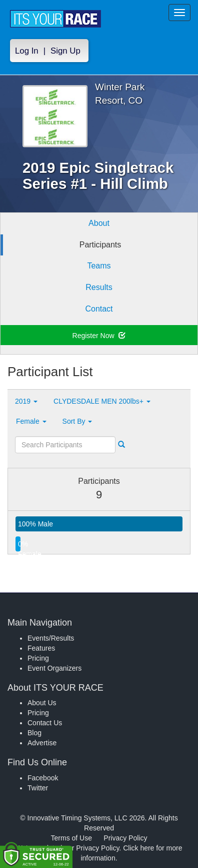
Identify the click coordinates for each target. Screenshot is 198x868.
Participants (100, 245)
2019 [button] (26, 401)
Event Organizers (54, 668)
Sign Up (65, 51)
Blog (34, 733)
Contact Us (45, 723)
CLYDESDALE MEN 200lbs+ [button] (102, 401)
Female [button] (31, 421)
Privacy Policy (125, 838)
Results (99, 287)
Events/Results (51, 638)
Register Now (99, 336)
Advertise (42, 743)
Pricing (38, 658)
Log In (27, 51)
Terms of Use (71, 838)
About (99, 223)
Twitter (38, 788)
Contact (99, 309)
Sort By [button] (77, 421)
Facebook (43, 778)
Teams (99, 266)
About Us (42, 703)
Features (41, 648)
